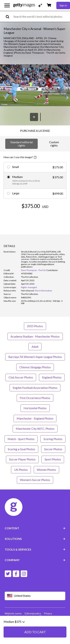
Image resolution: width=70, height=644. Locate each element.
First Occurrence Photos (35, 398)
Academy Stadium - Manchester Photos (35, 336)
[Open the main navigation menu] (7, 5)
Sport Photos (53, 459)
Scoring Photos (53, 439)
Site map (44, 616)
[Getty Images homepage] (24, 5)
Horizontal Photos (35, 408)
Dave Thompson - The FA (33, 270)
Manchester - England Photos (35, 418)
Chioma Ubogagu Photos (35, 367)
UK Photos (21, 470)
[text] (41, 16)
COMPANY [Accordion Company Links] (35, 560)
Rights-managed (29, 287)
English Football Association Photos (35, 388)
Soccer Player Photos (22, 459)
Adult (35, 347)
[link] (28, 291)
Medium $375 (14, 634)
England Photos (52, 377)
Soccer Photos (53, 449)
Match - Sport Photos (21, 439)
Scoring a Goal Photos (21, 449)
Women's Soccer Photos (35, 480)
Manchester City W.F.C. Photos (35, 429)
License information (25, 616)
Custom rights (54, 144)
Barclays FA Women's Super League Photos (35, 357)
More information (43, 291)
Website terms (13, 613)
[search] (9, 16)
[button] (35, 86)
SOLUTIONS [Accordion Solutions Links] (35, 539)
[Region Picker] (35, 596)
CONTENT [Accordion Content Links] (35, 528)
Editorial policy (33, 613)
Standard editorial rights (21, 144)
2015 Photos (35, 326)
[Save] (34, 117)
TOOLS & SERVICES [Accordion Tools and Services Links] (35, 549)
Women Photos (46, 470)
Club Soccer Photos (21, 377)
